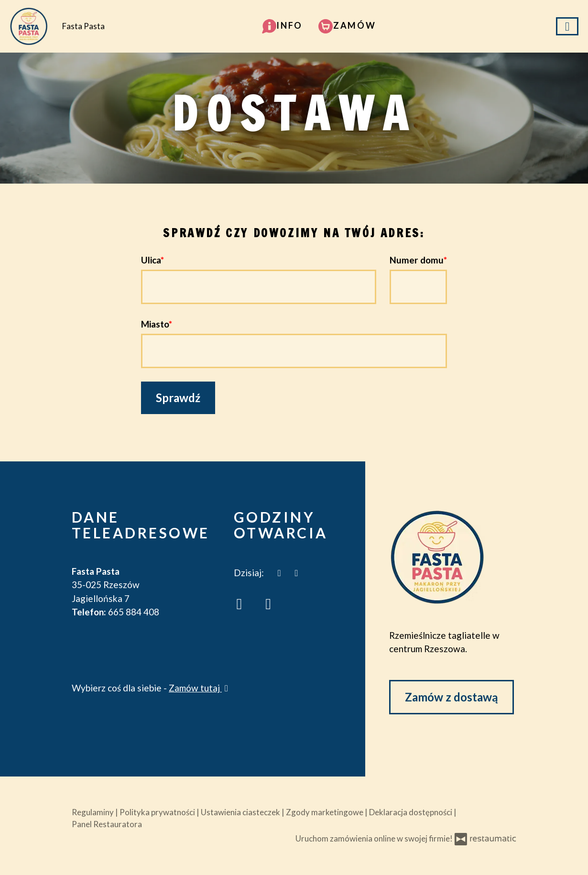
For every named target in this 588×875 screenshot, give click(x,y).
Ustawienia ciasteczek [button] (241, 812)
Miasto (155, 324)
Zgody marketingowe (325, 812)
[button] (283, 25)
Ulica (151, 260)
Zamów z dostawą (452, 697)
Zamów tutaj (200, 688)
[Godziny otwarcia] (297, 573)
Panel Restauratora (107, 824)
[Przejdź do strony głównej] (453, 557)
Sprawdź (178, 398)
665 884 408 (134, 612)
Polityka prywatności (158, 812)
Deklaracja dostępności (411, 812)
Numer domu (417, 260)
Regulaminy (93, 812)
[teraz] (279, 573)
